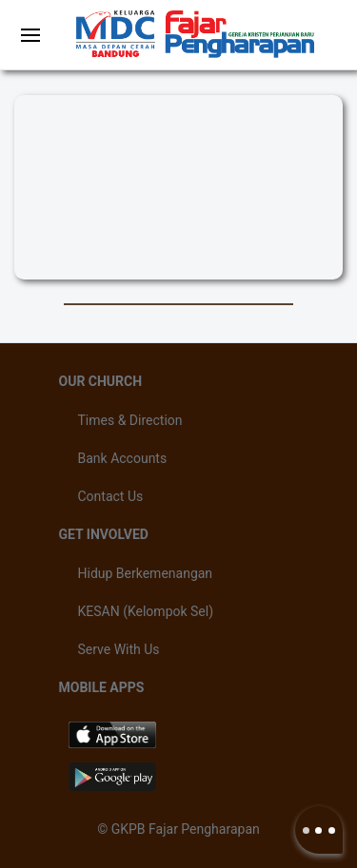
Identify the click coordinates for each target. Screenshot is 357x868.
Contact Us (111, 496)
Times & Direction (130, 420)
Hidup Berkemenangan (146, 573)
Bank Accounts (123, 458)
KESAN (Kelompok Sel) (146, 611)
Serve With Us (119, 649)
